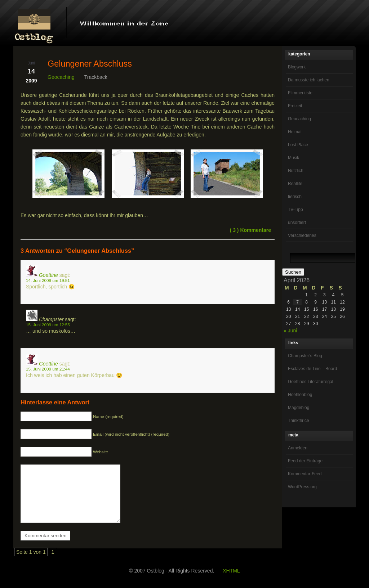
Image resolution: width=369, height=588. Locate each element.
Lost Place (298, 145)
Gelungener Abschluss (90, 64)
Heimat (295, 132)
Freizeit (295, 106)
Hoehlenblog (300, 395)
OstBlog (34, 24)
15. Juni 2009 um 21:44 (48, 369)
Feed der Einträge (305, 461)
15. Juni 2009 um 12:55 (48, 325)
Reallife (295, 184)
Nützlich (296, 171)
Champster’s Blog (305, 356)
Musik (294, 158)
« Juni (290, 331)
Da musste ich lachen (309, 80)
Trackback (96, 77)
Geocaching (299, 119)
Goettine (48, 275)
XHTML (231, 582)
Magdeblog (299, 408)
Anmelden (298, 448)
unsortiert (297, 223)
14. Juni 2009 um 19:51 (48, 280)
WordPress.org (302, 487)
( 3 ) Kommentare (250, 230)
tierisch (295, 197)
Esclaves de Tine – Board (312, 369)
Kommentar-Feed (305, 474)
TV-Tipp (295, 210)
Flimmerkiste (300, 93)
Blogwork (297, 67)
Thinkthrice (299, 421)
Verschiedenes (302, 235)
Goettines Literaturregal (310, 382)
